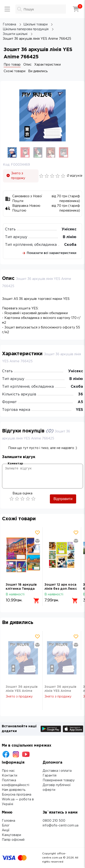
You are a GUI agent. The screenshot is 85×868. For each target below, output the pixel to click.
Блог (6, 826)
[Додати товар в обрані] (37, 533)
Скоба (70, 245)
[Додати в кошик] (36, 601)
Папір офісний (13, 840)
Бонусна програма (17, 795)
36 (81, 394)
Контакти (10, 776)
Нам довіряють (14, 790)
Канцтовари (11, 835)
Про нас (8, 771)
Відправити (63, 499)
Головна (8, 821)
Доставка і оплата (57, 771)
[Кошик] (76, 9)
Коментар (15, 464)
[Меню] (7, 9)
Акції (6, 830)
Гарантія (50, 776)
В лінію (70, 237)
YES (79, 410)
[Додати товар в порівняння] (37, 541)
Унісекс (69, 229)
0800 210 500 (54, 821)
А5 (80, 402)
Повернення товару (59, 780)
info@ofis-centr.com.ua (61, 826)
